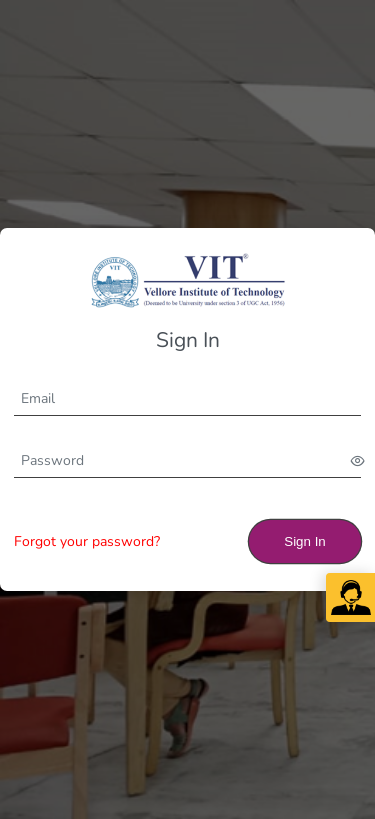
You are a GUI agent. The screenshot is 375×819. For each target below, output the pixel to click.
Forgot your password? (87, 541)
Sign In (305, 541)
